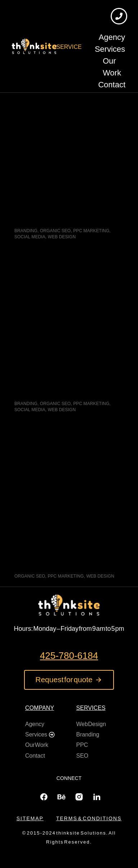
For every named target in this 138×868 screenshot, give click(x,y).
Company (40, 708)
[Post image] (69, 143)
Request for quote (69, 679)
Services (91, 708)
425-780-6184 (69, 656)
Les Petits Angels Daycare (61, 388)
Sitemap (30, 818)
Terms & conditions (89, 818)
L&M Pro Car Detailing (54, 560)
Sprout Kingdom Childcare (61, 215)
